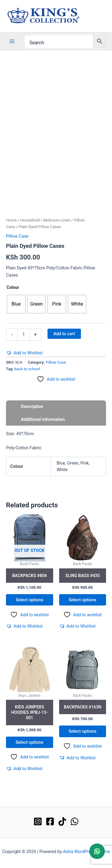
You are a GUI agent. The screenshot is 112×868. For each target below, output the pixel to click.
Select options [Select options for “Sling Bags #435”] (83, 600)
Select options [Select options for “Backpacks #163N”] (83, 731)
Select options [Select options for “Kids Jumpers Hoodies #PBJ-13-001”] (29, 742)
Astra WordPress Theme (86, 852)
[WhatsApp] (75, 821)
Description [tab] (32, 406)
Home (11, 220)
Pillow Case (17, 236)
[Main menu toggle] (12, 41)
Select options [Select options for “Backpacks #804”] (29, 600)
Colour (13, 287)
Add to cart (64, 334)
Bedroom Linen (57, 220)
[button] (24, 353)
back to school (27, 369)
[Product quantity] (24, 335)
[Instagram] (38, 821)
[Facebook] (50, 821)
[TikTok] (62, 821)
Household (30, 220)
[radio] (16, 304)
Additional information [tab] (43, 419)
